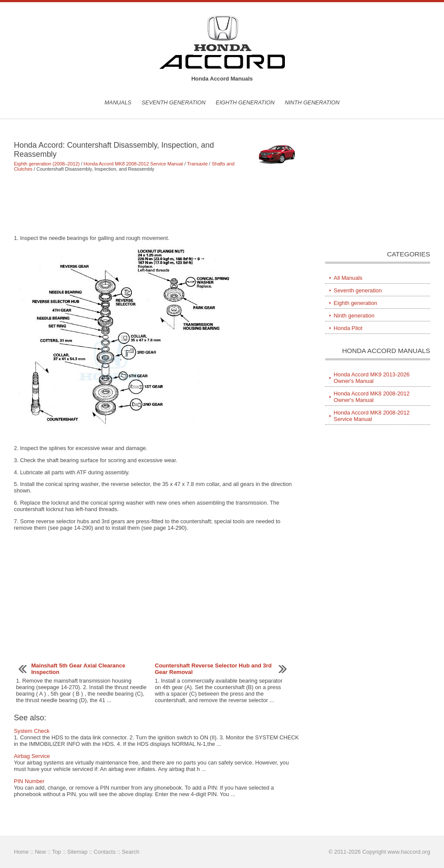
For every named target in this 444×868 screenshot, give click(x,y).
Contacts (105, 852)
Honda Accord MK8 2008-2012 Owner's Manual (372, 397)
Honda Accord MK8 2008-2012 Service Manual (133, 164)
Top (57, 852)
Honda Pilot (348, 328)
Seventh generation (173, 102)
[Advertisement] (157, 203)
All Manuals (348, 278)
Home (21, 852)
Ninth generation (312, 102)
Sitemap (77, 852)
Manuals (118, 102)
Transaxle (197, 164)
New (40, 852)
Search (131, 852)
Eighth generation (245, 102)
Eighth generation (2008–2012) (47, 164)
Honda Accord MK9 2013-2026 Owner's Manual (372, 378)
